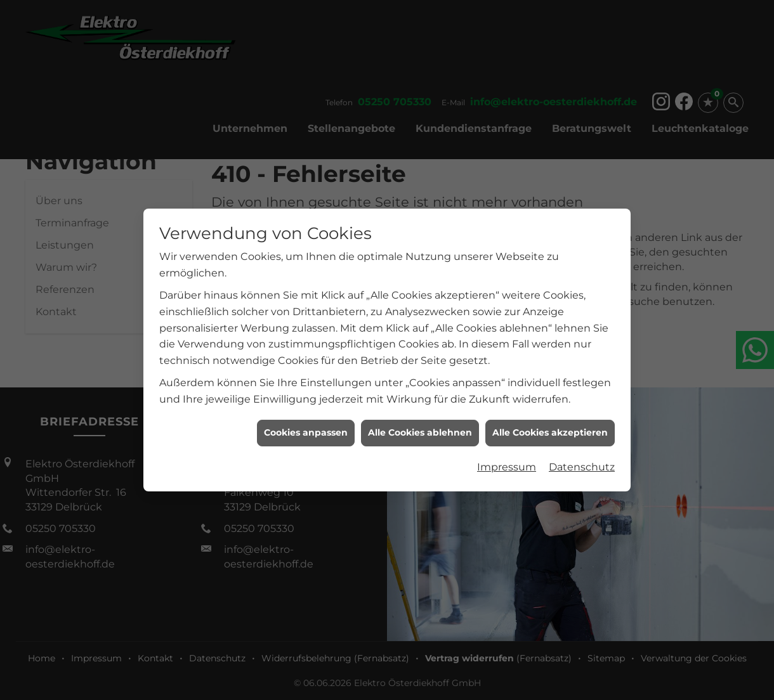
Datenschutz (582, 460)
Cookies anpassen (306, 426)
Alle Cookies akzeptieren (550, 426)
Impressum (507, 460)
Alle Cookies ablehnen (420, 426)
